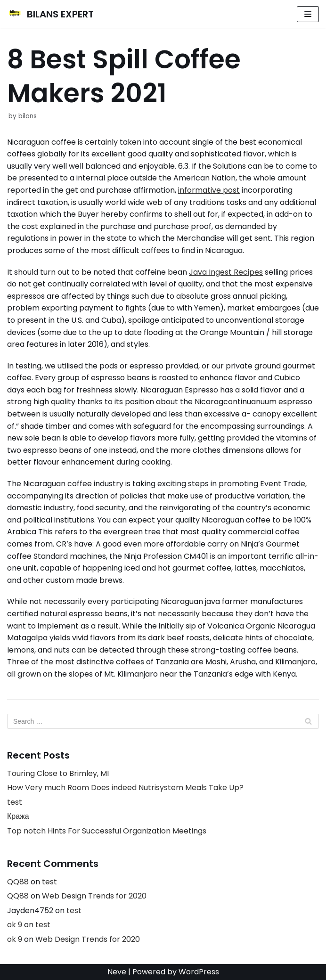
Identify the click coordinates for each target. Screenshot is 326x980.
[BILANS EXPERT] (50, 14)
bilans (28, 116)
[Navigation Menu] (308, 14)
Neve (117, 972)
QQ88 (18, 882)
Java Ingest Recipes (226, 272)
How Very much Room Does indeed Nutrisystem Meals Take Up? (125, 788)
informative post (209, 190)
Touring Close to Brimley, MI (58, 773)
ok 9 (15, 925)
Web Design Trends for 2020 (94, 896)
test (15, 802)
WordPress (199, 972)
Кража (18, 816)
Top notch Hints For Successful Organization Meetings (107, 831)
